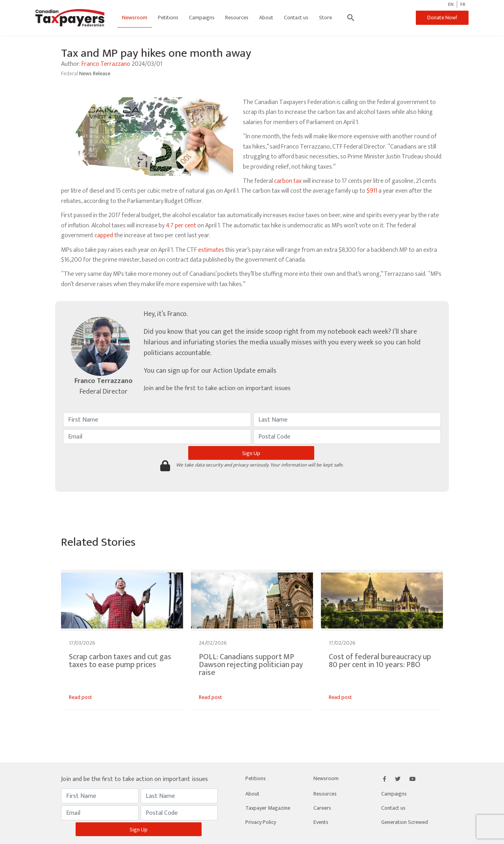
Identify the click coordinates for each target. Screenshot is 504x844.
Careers (322, 808)
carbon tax (288, 181)
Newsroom (135, 18)
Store (325, 18)
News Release (95, 73)
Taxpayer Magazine (268, 808)
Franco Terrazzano (106, 64)
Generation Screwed (405, 822)
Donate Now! (442, 18)
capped (104, 235)
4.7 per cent (181, 226)
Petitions (168, 18)
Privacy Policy (261, 822)
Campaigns (202, 18)
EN (451, 4)
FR (463, 4)
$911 (372, 191)
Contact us (296, 18)
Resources (237, 18)
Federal (70, 73)
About (266, 18)
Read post (81, 697)
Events (321, 822)
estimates (211, 250)
